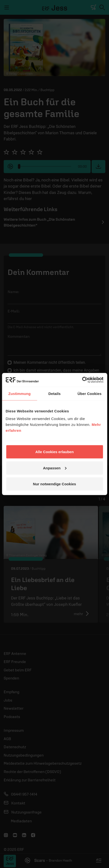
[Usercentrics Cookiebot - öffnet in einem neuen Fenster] (82, 380)
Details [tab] (55, 393)
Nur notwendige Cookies (55, 484)
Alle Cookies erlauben (54, 452)
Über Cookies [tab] (90, 393)
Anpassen (55, 468)
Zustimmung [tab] (19, 393)
